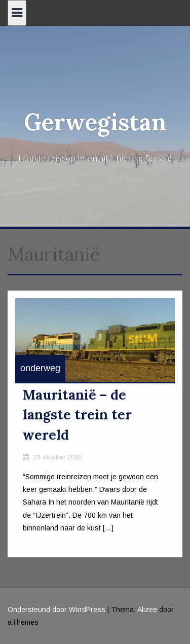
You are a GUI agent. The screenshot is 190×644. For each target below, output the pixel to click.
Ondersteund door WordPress (56, 610)
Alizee (147, 610)
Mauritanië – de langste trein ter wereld (77, 415)
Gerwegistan (95, 122)
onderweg (40, 368)
